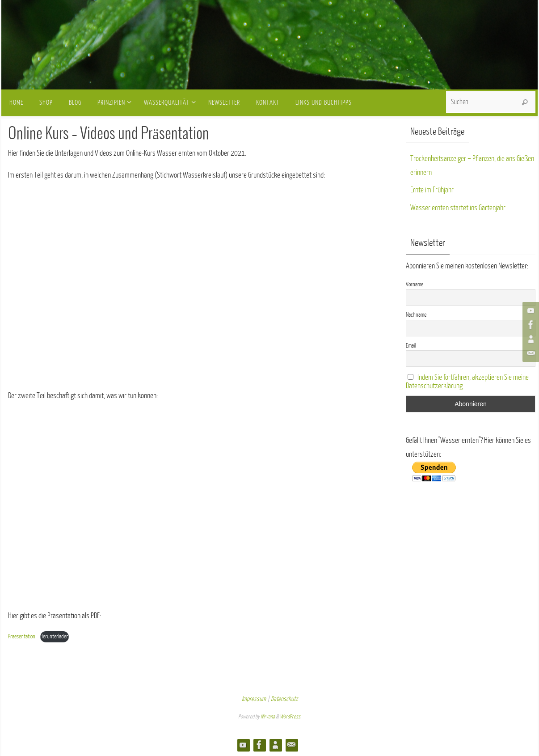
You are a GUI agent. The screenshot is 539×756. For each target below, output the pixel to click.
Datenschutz (284, 699)
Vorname (415, 284)
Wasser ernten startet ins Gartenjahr (458, 208)
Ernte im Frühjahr (432, 190)
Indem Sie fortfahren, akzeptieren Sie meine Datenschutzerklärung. (467, 382)
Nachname (416, 315)
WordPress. (291, 717)
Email (411, 346)
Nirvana (268, 717)
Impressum (254, 699)
